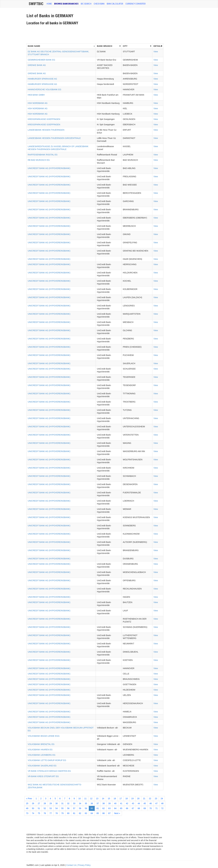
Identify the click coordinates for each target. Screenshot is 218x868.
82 (80, 813)
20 (138, 799)
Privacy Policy (84, 865)
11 (85, 799)
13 (97, 799)
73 (27, 813)
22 (150, 799)
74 (33, 813)
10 (80, 799)
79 (62, 813)
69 (145, 808)
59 (86, 808)
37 (98, 803)
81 (74, 813)
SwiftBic (36, 4)
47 (156, 803)
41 (121, 803)
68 (139, 808)
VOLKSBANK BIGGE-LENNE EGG (44, 736)
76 (45, 813)
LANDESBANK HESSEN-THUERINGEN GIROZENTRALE (54, 138)
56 (68, 808)
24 (162, 799)
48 (162, 803)
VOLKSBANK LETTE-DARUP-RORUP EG (47, 760)
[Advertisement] (79, 33)
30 (56, 803)
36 (92, 803)
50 (33, 808)
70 (151, 808)
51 (39, 808)
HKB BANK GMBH (36, 95)
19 (132, 799)
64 (115, 808)
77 (51, 813)
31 (62, 803)
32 (68, 803)
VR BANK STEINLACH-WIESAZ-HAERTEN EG (49, 771)
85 (98, 813)
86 (104, 813)
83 (86, 813)
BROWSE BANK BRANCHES (66, 4)
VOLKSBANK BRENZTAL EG (41, 744)
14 (103, 799)
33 (74, 803)
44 (139, 803)
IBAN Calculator (115, 4)
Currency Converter (136, 4)
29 (51, 803)
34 (80, 803)
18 (127, 799)
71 (156, 808)
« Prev (29, 799)
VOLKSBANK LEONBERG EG (42, 755)
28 (45, 803)
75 (39, 813)
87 (110, 813)
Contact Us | (72, 865)
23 (156, 799)
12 (91, 799)
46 (151, 803)
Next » (117, 813)
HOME (49, 4)
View (156, 52)
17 (121, 799)
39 (110, 803)
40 (115, 803)
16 (115, 799)
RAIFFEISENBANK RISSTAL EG (43, 155)
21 (144, 799)
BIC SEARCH (86, 4)
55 (62, 808)
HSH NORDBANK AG (38, 103)
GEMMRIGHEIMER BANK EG (41, 60)
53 (51, 808)
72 (162, 808)
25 (27, 803)
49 (27, 808)
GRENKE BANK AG (37, 65)
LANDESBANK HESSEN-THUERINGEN (46, 130)
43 (133, 803)
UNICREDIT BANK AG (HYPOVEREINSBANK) (49, 168)
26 (33, 803)
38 (104, 803)
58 (80, 808)
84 (92, 813)
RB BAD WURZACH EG (39, 160)
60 (92, 808)
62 (104, 808)
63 (110, 808)
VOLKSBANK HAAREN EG (40, 750)
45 (145, 803)
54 (56, 808)
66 (127, 808)
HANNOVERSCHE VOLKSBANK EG (45, 89)
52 (45, 808)
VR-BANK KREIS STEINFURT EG (43, 776)
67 (133, 808)
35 (86, 803)
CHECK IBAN (99, 4)
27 (39, 803)
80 (68, 813)
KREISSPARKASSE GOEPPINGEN (44, 119)
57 (74, 808)
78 (56, 813)
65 (121, 808)
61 (98, 808)
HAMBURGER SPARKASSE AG (42, 79)
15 (109, 799)
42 (127, 803)
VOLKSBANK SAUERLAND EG (42, 766)
